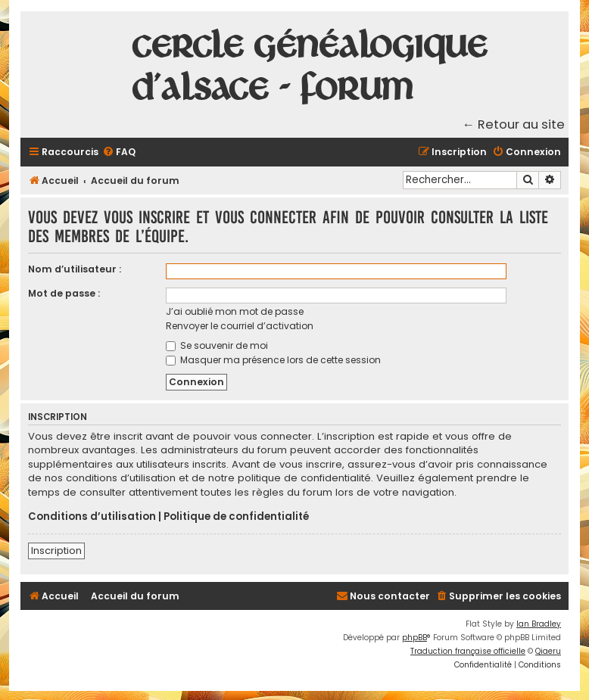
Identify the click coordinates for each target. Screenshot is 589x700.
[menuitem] (119, 152)
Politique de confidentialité (236, 517)
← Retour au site (514, 124)
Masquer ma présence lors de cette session (273, 360)
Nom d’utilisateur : (75, 269)
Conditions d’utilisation (92, 517)
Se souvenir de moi (217, 345)
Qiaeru (548, 651)
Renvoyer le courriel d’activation (240, 326)
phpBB (414, 638)
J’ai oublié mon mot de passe (235, 311)
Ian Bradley (539, 624)
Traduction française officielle (468, 651)
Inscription (56, 551)
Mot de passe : (64, 293)
